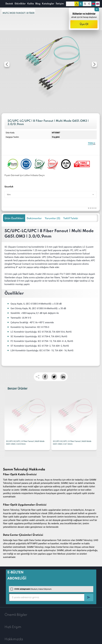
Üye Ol (84, 24)
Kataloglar (48, 4)
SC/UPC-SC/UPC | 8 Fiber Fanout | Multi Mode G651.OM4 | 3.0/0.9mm (25, 443)
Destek (9, 4)
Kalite (31, 4)
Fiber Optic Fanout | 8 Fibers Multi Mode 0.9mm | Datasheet (91, 143)
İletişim (60, 4)
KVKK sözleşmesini (22, 589)
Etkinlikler (20, 4)
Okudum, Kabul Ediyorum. (31, 589)
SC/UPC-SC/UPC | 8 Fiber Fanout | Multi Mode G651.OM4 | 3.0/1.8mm (72, 443)
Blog (38, 4)
